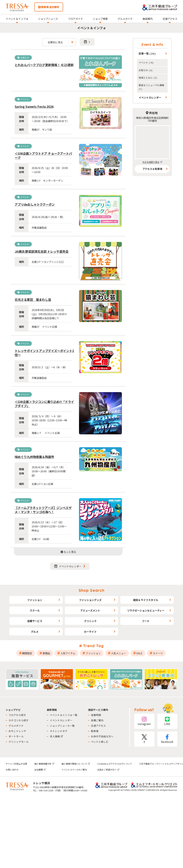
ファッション (35, 600)
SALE (139, 653)
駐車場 (95, 731)
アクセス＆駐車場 (152, 169)
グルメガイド (125, 19)
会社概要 (40, 770)
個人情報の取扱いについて (76, 764)
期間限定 (27, 653)
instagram (144, 721)
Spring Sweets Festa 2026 (34, 106)
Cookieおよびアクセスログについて (115, 764)
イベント (146, 62)
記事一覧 (147, 53)
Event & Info (152, 44)
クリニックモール (19, 742)
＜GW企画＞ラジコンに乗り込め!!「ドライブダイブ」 (44, 404)
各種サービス (35, 621)
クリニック (90, 621)
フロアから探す (17, 715)
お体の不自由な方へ (102, 736)
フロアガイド (75, 19)
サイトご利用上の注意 (16, 764)
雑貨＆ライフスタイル (146, 600)
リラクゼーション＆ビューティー (146, 610)
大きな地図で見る (152, 162)
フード (146, 621)
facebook (167, 739)
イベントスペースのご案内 (74, 770)
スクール (35, 610)
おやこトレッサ (17, 731)
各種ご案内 (97, 720)
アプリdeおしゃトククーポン (35, 204)
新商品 (46, 653)
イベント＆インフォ (17, 19)
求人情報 (56, 736)
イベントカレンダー (68, 566)
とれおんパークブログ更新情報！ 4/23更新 (44, 65)
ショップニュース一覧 (62, 726)
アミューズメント (90, 610)
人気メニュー (118, 653)
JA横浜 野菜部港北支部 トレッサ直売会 (42, 251)
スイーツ (158, 653)
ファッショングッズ (90, 600)
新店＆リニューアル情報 (151, 87)
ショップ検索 (100, 19)
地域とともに (148, 78)
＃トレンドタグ (59, 731)
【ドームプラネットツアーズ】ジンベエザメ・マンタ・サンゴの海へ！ (43, 510)
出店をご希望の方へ (108, 770)
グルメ (35, 632)
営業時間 (96, 715)
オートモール (16, 736)
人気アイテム (68, 653)
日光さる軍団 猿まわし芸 (33, 300)
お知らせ (146, 70)
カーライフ (90, 632)
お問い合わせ (12, 770)
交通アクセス (170, 19)
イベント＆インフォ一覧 (64, 715)
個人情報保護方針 (44, 764)
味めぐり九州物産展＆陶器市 (34, 457)
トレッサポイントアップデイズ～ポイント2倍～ (44, 353)
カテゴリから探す (19, 720)
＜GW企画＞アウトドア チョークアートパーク (43, 155)
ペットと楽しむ (100, 742)
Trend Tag (93, 646)
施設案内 (148, 19)
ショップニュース (48, 19)
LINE (167, 721)
